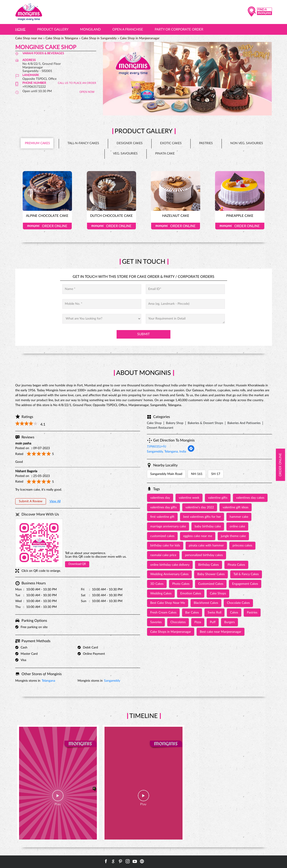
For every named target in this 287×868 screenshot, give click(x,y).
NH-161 (197, 474)
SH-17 (216, 474)
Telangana (48, 681)
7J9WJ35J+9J (157, 447)
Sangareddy (112, 681)
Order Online (47, 226)
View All (55, 501)
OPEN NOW (87, 92)
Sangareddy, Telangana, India (166, 452)
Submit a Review (31, 501)
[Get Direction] (191, 451)
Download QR (77, 564)
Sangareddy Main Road (166, 474)
